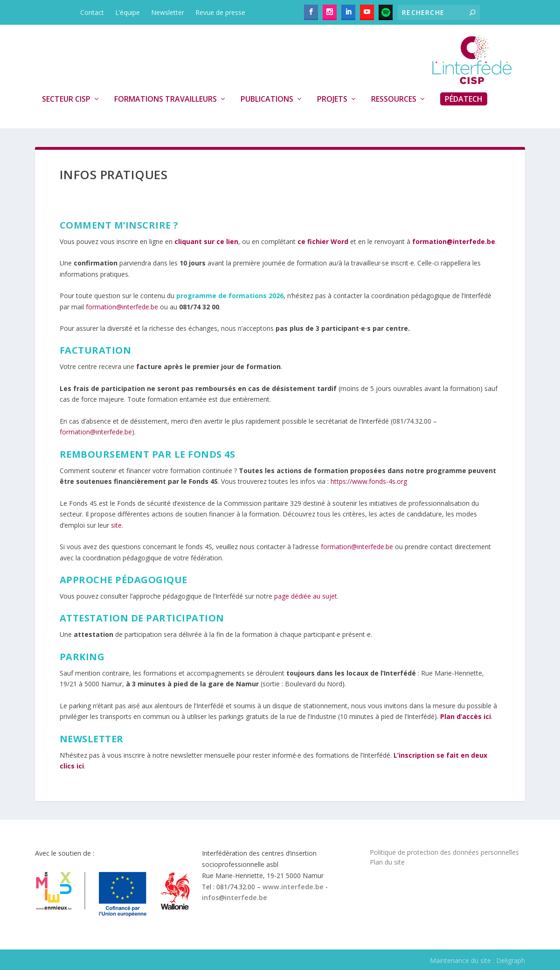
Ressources (394, 99)
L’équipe (128, 12)
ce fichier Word (323, 241)
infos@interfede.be (235, 897)
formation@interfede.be (122, 307)
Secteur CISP (66, 99)
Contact (92, 12)
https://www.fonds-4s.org (369, 481)
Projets (332, 99)
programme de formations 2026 (230, 296)
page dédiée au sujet (306, 596)
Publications (267, 99)
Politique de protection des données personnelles (444, 852)
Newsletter (168, 12)
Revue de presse (220, 12)
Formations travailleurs (166, 99)
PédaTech (464, 99)
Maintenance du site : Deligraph (477, 960)
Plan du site (387, 862)
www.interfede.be (293, 887)
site (116, 525)
